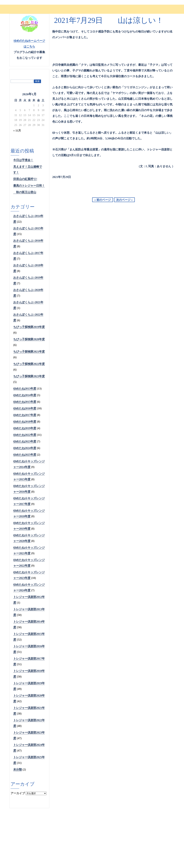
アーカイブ (18, 793)
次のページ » (124, 200)
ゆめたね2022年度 (25, 435)
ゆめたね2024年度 (25, 448)
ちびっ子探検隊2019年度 (29, 327)
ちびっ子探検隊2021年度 (29, 352)
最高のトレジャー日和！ (29, 186)
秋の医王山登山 (25, 192)
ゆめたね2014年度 (25, 395)
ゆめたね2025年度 (25, 455)
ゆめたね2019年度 (25, 428)
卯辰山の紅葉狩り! (25, 179)
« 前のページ (103, 200)
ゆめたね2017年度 (25, 415)
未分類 (18, 769)
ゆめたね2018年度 (25, 422)
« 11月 (17, 131)
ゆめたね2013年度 (25, 389)
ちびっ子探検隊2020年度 (29, 339)
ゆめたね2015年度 (25, 402)
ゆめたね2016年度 (25, 408)
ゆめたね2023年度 (25, 441)
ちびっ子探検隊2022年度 (29, 364)
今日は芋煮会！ (23, 160)
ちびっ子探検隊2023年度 (29, 376)
